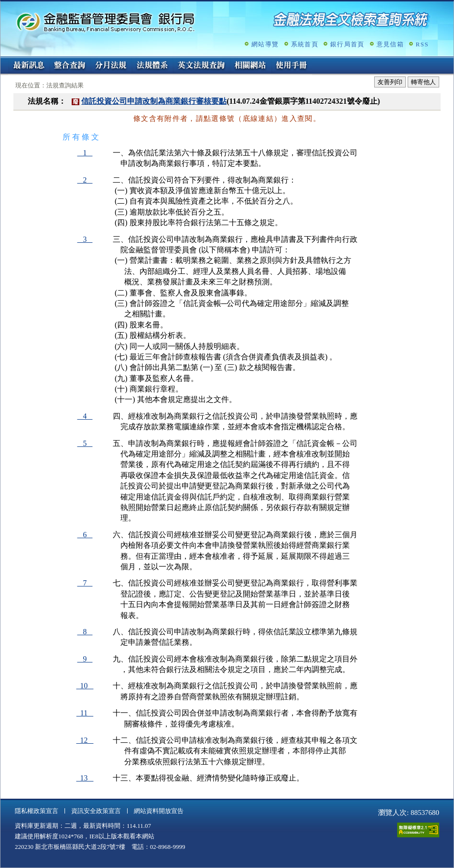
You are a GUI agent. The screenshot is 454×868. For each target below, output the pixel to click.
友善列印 (390, 82)
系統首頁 (305, 44)
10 (85, 686)
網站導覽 (265, 44)
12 (85, 740)
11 (85, 713)
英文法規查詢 (201, 66)
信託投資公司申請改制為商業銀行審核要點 (154, 101)
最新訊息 (29, 66)
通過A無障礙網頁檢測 (418, 830)
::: (4, 60)
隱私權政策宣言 (37, 811)
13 (85, 778)
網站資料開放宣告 (159, 811)
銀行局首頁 (347, 44)
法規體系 (152, 66)
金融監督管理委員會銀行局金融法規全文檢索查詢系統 (106, 22)
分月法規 (111, 66)
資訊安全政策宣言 (96, 811)
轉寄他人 (423, 82)
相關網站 (250, 66)
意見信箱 (390, 44)
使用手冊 (292, 66)
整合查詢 (70, 66)
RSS (422, 44)
